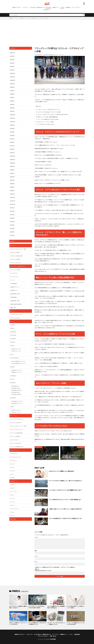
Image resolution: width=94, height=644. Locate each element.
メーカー (62, 7)
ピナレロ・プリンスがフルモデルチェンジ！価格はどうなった (56, 623)
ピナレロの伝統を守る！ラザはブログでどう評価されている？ (65, 518)
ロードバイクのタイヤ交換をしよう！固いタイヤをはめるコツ (65, 481)
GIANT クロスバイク (17, 349)
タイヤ (12, 495)
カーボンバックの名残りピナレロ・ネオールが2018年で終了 (76, 623)
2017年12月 (13, 197)
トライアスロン (14, 273)
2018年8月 (12, 170)
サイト (36, 562)
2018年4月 (12, 184)
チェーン (13, 498)
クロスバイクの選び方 (16, 259)
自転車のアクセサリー (17, 7)
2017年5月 (12, 222)
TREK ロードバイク (16, 412)
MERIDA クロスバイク (17, 370)
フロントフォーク (15, 509)
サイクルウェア (14, 454)
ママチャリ (13, 311)
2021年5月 (12, 56)
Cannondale (14, 335)
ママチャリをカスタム (16, 318)
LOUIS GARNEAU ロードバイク (19, 363)
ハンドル (13, 502)
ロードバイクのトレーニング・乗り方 (19, 426)
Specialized (13, 398)
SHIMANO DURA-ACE (17, 390)
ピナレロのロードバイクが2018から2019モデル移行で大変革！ (37, 607)
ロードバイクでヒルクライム (17, 419)
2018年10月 (13, 163)
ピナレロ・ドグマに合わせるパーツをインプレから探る (48, 112)
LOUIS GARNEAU (15, 358)
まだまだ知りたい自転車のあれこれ (37, 7)
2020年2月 (12, 108)
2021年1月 (12, 70)
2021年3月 (12, 63)
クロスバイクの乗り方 (16, 252)
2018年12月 (13, 156)
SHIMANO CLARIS (16, 388)
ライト (12, 474)
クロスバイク (25, 7)
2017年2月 (12, 232)
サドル (12, 488)
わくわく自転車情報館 (51, 639)
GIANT (13, 345)
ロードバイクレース (15, 440)
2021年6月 (12, 53)
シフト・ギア (14, 491)
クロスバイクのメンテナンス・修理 (18, 249)
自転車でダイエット (15, 287)
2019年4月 (12, 142)
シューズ (13, 464)
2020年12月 (13, 73)
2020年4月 (12, 101)
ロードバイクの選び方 (16, 436)
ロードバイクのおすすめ (16, 423)
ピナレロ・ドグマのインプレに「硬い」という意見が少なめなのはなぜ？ (52, 114)
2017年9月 (12, 208)
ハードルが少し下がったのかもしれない (45, 124)
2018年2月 (12, 191)
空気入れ (13, 478)
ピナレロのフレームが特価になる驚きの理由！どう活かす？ (18, 607)
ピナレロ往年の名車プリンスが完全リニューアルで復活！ (76, 607)
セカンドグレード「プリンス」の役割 (45, 122)
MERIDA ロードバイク (17, 372)
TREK (12, 407)
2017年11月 (13, 201)
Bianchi (13, 328)
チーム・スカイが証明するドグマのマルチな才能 (47, 119)
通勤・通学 (13, 308)
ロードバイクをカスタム (16, 443)
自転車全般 (68, 7)
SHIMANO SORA (16, 392)
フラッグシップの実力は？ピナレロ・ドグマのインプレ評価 (37, 18)
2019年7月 (12, 132)
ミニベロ (13, 280)
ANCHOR (13, 325)
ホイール (13, 516)
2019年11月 (13, 118)
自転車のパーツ (56, 7)
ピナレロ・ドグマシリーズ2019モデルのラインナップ (48, 110)
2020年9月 (12, 84)
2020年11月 (13, 77)
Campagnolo (14, 332)
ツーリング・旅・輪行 (16, 270)
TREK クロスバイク (16, 410)
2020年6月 (12, 94)
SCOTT (13, 379)
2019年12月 (13, 115)
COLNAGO (13, 339)
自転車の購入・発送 (15, 301)
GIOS (12, 354)
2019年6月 (12, 135)
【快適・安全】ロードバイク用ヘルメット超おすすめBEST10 (65, 509)
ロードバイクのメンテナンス (17, 429)
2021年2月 (12, 67)
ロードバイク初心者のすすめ (17, 447)
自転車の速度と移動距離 (16, 304)
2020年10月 (13, 80)
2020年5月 (12, 98)
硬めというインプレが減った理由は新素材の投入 (47, 117)
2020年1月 (12, 111)
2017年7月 (12, 215)
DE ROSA (13, 342)
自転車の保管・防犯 (15, 294)
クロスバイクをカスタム (16, 263)
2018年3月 (12, 187)
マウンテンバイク (15, 277)
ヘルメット (13, 471)
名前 (36, 551)
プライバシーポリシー (76, 7)
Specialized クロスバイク (18, 401)
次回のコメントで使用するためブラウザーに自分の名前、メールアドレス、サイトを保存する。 (56, 567)
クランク (13, 485)
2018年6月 (12, 177)
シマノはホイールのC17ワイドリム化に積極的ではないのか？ (65, 490)
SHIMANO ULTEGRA (17, 394)
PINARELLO (22, 18)
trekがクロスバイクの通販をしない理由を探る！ (62, 471)
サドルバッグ (14, 460)
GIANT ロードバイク (17, 351)
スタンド (13, 467)
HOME (12, 18)
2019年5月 (12, 139)
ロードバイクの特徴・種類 (17, 433)
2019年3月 (12, 146)
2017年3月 (12, 228)
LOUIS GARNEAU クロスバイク (19, 361)
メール (36, 556)
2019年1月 (12, 153)
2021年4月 (12, 60)
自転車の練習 (14, 297)
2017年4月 (12, 225)
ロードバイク (48, 7)
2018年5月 (12, 180)
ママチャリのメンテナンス (17, 314)
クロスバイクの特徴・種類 (17, 256)
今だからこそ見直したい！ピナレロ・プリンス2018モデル (18, 623)
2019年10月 (13, 122)
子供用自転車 (14, 283)
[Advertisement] (47, 33)
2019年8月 (12, 129)
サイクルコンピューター (16, 457)
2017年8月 (12, 211)
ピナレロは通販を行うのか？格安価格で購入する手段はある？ (56, 607)
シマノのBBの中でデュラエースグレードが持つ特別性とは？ (65, 500)
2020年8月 (12, 87)
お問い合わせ (46, 10)
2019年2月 (12, 149)
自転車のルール (14, 290)
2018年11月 (13, 160)
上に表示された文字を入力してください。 (43, 571)
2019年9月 (12, 125)
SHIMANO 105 (15, 386)
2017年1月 (12, 235)
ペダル (12, 512)
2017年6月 (12, 218)
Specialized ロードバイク (18, 403)
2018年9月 (12, 166)
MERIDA (13, 367)
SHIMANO (13, 383)
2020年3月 (12, 104)
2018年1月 (12, 194)
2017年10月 (13, 204)
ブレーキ (13, 505)
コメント (36, 537)
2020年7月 (12, 91)
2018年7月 (12, 173)
